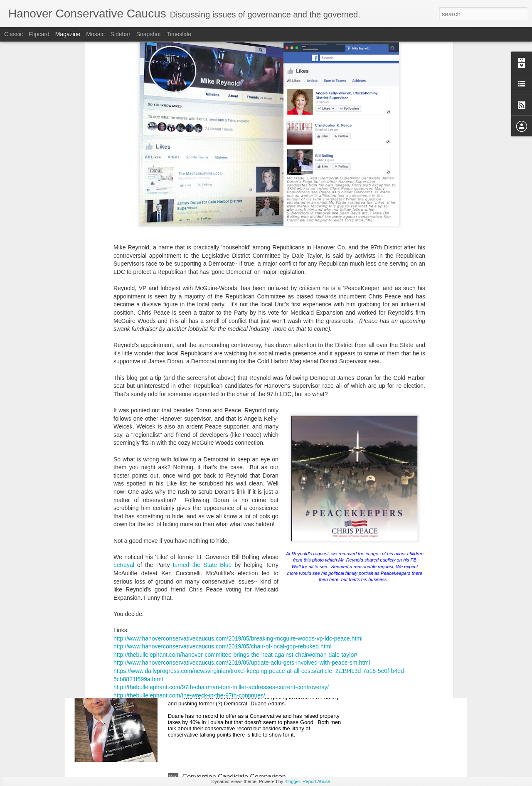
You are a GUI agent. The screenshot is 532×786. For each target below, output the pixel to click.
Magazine (68, 34)
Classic (14, 34)
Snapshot (149, 34)
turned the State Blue (202, 434)
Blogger (292, 781)
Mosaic (95, 34)
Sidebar (121, 34)
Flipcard (39, 34)
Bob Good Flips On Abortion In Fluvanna (242, 682)
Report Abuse (316, 781)
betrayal (124, 434)
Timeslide (179, 34)
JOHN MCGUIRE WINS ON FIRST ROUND (247, 588)
